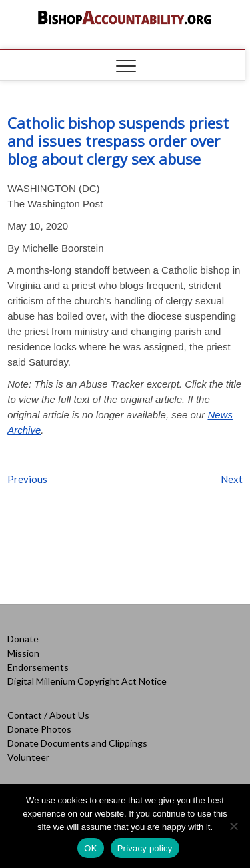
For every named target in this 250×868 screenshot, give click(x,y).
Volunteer (28, 757)
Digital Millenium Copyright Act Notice (87, 681)
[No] (233, 826)
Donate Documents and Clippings (77, 743)
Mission (23, 653)
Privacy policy (145, 848)
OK (90, 848)
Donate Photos (39, 729)
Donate (23, 639)
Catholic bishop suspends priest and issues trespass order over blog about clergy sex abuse (118, 141)
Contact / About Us (48, 715)
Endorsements (38, 667)
